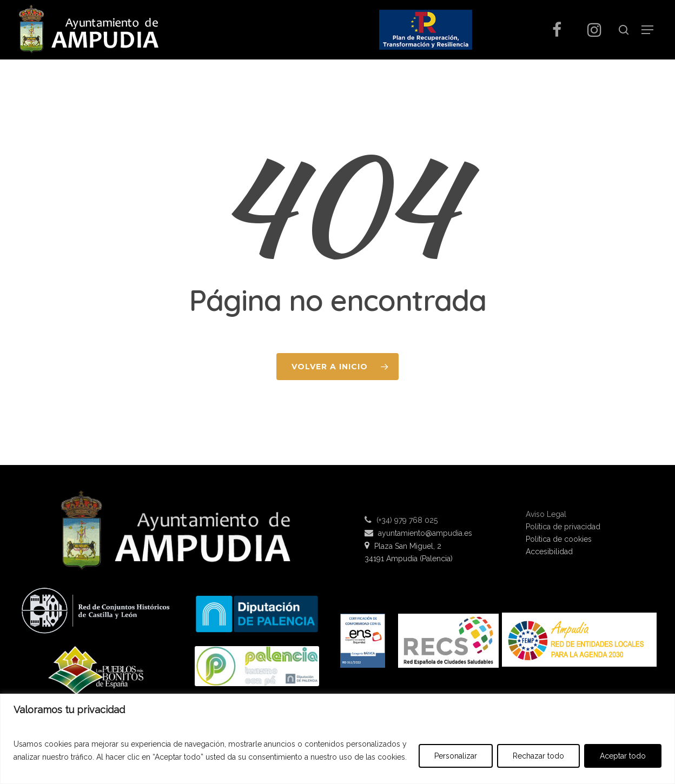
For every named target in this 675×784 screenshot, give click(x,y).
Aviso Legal (546, 514)
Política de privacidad (563, 527)
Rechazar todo (538, 756)
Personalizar (456, 756)
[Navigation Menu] (647, 30)
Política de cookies (559, 539)
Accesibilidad (549, 552)
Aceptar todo (623, 756)
